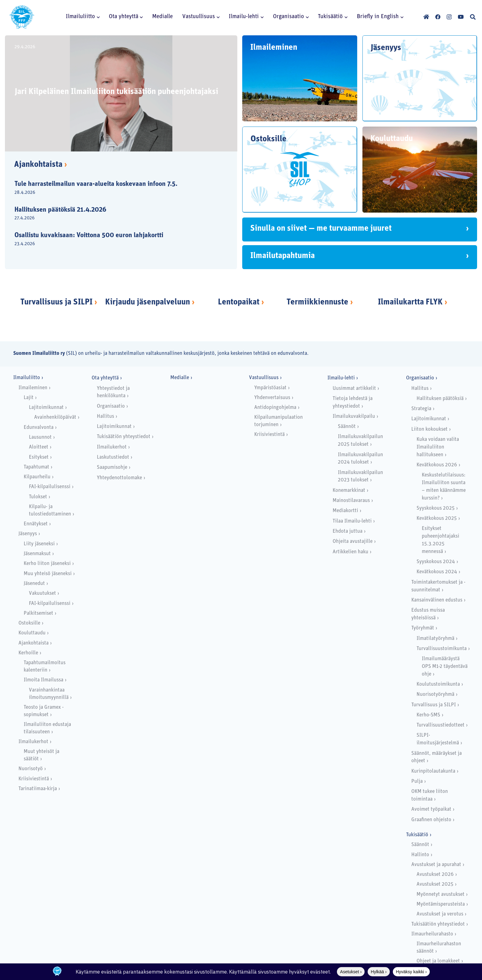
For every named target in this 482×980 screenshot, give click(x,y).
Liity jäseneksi (39, 544)
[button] (97, 17)
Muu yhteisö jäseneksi (48, 574)
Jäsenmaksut (37, 554)
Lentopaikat (239, 302)
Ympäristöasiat (270, 388)
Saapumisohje (112, 467)
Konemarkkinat (349, 490)
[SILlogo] (22, 17)
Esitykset (39, 457)
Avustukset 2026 (435, 874)
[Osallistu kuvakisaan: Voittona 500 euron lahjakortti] (116, 240)
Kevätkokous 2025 (437, 518)
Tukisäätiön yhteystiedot (124, 437)
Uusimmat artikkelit (354, 388)
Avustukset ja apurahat (436, 865)
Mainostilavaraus (351, 501)
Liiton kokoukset (429, 429)
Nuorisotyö (31, 769)
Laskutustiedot (113, 457)
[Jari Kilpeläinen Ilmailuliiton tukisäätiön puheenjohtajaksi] (121, 93)
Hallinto (420, 855)
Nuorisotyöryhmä (435, 694)
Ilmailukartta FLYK (410, 302)
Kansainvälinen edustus (437, 600)
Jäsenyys (28, 534)
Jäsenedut (34, 584)
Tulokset (38, 497)
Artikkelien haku (350, 552)
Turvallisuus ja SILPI (56, 302)
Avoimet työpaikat (431, 809)
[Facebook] (438, 17)
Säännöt (347, 427)
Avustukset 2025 (435, 884)
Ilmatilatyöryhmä (435, 639)
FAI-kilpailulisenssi (50, 487)
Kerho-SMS (428, 715)
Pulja (417, 781)
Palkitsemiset (38, 613)
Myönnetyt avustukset (441, 894)
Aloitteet (39, 447)
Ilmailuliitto (27, 378)
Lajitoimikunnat (46, 408)
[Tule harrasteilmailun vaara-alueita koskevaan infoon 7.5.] (116, 189)
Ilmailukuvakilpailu (354, 416)
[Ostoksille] (300, 170)
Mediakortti (345, 511)
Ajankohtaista (41, 165)
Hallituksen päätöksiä (440, 399)
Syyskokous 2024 (436, 562)
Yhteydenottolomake (119, 478)
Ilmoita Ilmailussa (43, 680)
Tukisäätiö (417, 835)
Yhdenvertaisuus (272, 398)
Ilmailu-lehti (341, 378)
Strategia (421, 409)
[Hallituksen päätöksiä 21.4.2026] (116, 214)
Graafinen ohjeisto (431, 820)
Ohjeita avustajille (353, 541)
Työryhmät (423, 628)
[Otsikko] (426, 17)
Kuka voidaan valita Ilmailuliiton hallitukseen (438, 447)
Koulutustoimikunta (438, 684)
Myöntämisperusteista (441, 904)
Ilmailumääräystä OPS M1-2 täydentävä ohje (445, 666)
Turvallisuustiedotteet (441, 725)
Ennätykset (36, 524)
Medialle (180, 378)
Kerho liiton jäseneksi (47, 564)
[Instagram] (449, 17)
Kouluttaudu (32, 633)
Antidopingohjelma (275, 408)
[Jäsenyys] (420, 78)
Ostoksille (29, 623)
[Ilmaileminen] (300, 78)
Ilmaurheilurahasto (432, 934)
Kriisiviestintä (34, 779)
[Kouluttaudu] (420, 170)
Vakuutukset (42, 593)
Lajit (29, 398)
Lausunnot (40, 437)
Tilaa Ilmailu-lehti (352, 521)
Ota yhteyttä (105, 378)
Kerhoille (28, 653)
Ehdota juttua (348, 531)
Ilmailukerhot (33, 742)
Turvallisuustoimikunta (442, 649)
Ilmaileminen (33, 388)
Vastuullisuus (264, 378)
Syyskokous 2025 (436, 508)
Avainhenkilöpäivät (55, 417)
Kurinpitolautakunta (433, 771)
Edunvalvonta (39, 427)
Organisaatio (111, 406)
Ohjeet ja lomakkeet (438, 961)
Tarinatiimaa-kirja (38, 789)
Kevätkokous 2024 (437, 572)
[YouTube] (461, 17)
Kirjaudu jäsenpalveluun (148, 302)
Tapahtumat (36, 467)
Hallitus (105, 416)
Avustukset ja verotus (440, 914)
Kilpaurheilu (37, 477)
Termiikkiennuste (317, 302)
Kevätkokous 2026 (437, 465)
